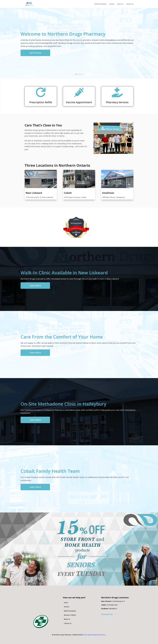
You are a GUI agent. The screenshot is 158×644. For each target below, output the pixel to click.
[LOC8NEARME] (76, 232)
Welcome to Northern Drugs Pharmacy (63, 34)
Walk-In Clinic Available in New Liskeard (64, 273)
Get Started (35, 53)
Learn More (35, 285)
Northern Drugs (76, 229)
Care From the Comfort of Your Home (62, 337)
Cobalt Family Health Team (50, 471)
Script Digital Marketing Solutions (95, 635)
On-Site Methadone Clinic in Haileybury (63, 404)
